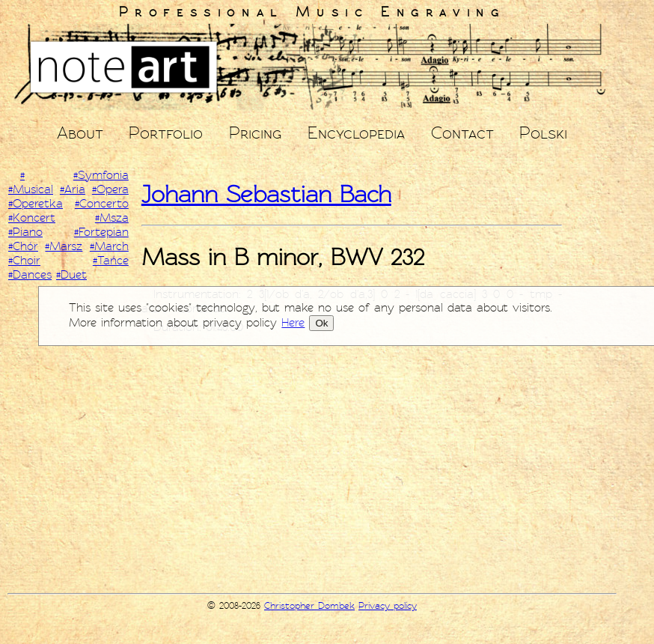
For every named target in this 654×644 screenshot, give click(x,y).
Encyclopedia (356, 133)
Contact (462, 133)
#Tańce (111, 261)
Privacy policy (388, 606)
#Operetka (36, 204)
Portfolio (166, 133)
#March (109, 246)
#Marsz (64, 246)
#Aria (73, 189)
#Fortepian (101, 232)
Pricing (255, 133)
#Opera (110, 189)
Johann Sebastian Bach (266, 194)
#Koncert (32, 218)
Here (293, 323)
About (80, 133)
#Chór (23, 246)
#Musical (31, 189)
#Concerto (102, 204)
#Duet (71, 275)
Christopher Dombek (309, 606)
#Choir (24, 261)
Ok (321, 323)
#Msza (112, 218)
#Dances (30, 275)
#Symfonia (101, 175)
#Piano (25, 232)
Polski (543, 133)
